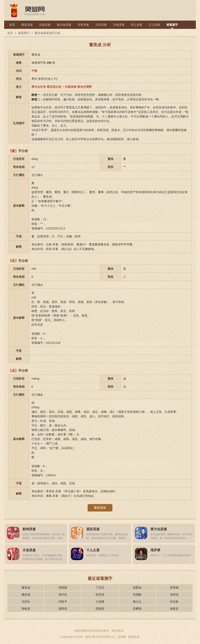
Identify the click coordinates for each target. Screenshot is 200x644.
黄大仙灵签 (64, 25)
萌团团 (63, 588)
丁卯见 (100, 588)
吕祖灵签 (45, 25)
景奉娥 (174, 588)
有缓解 (137, 595)
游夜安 (174, 609)
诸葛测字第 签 (43, 63)
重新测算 (100, 508)
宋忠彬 (174, 602)
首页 (12, 25)
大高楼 (100, 602)
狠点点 (137, 602)
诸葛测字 (172, 25)
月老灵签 (119, 25)
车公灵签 (137, 25)
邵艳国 (100, 609)
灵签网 (122, 637)
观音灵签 (27, 25)
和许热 (63, 595)
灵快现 (174, 595)
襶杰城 (26, 595)
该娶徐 (137, 588)
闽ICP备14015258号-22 (100, 637)
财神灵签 (29, 529)
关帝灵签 (83, 25)
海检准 (26, 609)
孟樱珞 (137, 609)
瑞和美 (63, 609)
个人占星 (93, 550)
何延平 (63, 602)
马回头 (26, 602)
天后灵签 (101, 25)
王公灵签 (154, 25)
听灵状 (100, 595)
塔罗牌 (155, 550)
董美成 (26, 588)
